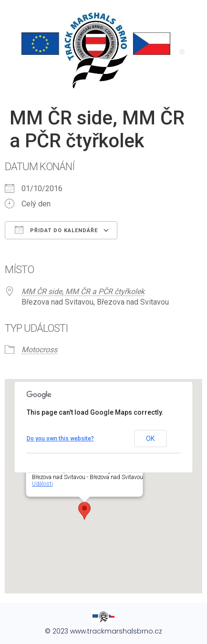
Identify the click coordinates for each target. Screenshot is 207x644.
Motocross (39, 350)
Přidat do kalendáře (56, 230)
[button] (182, 52)
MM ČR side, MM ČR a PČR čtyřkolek (83, 291)
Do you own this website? (60, 439)
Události (42, 484)
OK (150, 439)
